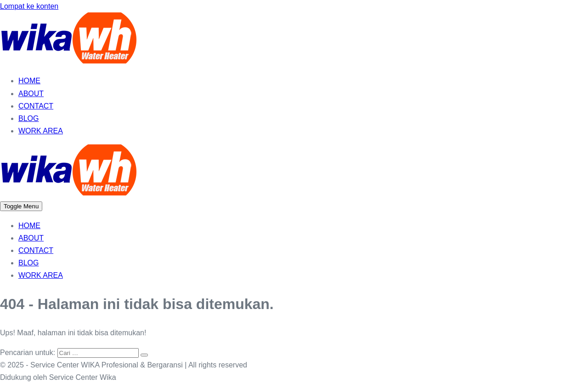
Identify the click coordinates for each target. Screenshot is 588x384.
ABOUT (31, 94)
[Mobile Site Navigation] (21, 206)
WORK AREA (41, 131)
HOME (29, 81)
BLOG (28, 118)
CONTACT (36, 106)
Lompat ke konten (29, 6)
